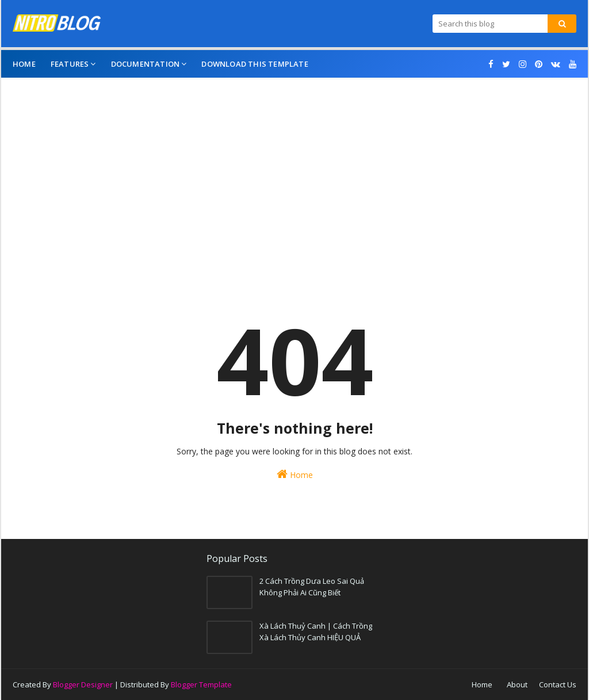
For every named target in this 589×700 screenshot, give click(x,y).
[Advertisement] (294, 181)
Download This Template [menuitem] (255, 64)
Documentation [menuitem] (146, 64)
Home (295, 474)
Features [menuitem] (70, 64)
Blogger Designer (83, 684)
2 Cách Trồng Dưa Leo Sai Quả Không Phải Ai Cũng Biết (312, 587)
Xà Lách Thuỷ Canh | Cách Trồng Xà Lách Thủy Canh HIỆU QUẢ (316, 632)
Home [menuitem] (24, 64)
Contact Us (558, 684)
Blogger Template (201, 684)
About (517, 684)
